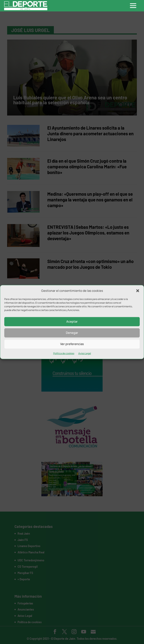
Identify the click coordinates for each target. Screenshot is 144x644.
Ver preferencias (72, 344)
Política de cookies (64, 353)
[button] (138, 291)
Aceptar (72, 321)
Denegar (72, 333)
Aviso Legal (85, 353)
